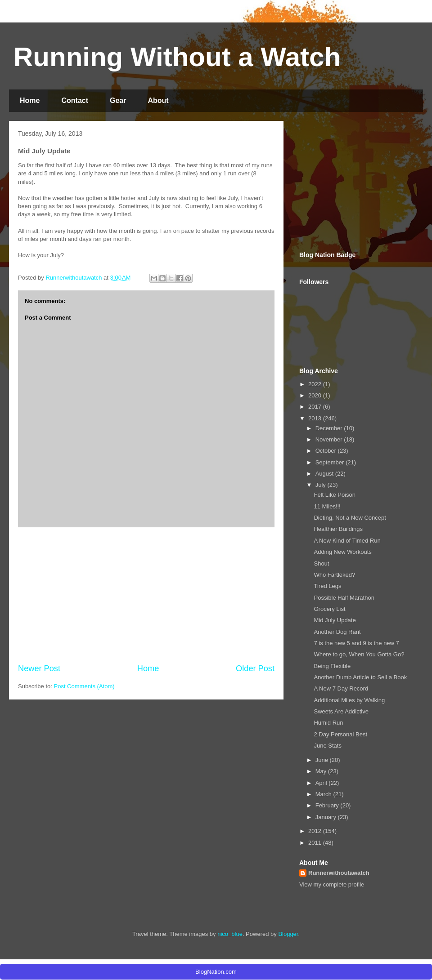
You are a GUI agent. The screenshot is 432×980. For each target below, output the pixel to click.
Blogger (288, 934)
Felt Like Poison (335, 495)
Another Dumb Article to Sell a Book (360, 677)
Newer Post (39, 668)
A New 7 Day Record (341, 688)
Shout (321, 563)
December (330, 428)
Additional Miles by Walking (349, 700)
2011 (316, 843)
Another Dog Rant (337, 632)
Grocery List (329, 609)
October (327, 451)
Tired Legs (327, 586)
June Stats (327, 746)
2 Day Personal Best (340, 734)
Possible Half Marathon (344, 598)
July (322, 485)
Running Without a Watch (177, 57)
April (322, 783)
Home (30, 100)
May (322, 771)
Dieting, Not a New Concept (350, 518)
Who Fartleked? (334, 575)
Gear (118, 100)
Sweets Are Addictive (341, 711)
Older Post (255, 668)
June (323, 760)
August (325, 474)
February (328, 805)
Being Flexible (332, 666)
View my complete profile (332, 884)
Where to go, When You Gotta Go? (359, 654)
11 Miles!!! (327, 506)
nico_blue (230, 934)
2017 (316, 407)
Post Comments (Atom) (84, 686)
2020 (316, 395)
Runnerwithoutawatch (339, 873)
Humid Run (328, 723)
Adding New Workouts (342, 552)
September (331, 462)
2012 (316, 831)
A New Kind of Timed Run (347, 541)
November (330, 439)
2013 (316, 418)
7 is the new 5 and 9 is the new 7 (356, 643)
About (158, 100)
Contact (75, 100)
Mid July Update (335, 620)
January (327, 817)
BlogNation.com (216, 972)
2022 (316, 384)
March (324, 794)
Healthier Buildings (338, 529)
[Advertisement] (146, 595)
